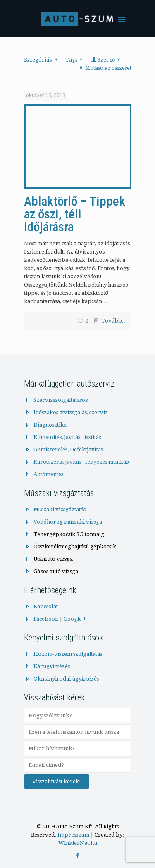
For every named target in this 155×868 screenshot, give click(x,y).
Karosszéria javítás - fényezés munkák (81, 462)
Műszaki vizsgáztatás (60, 509)
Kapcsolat (46, 606)
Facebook (46, 619)
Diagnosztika (50, 425)
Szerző (106, 60)
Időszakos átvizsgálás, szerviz (71, 412)
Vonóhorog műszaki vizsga (68, 522)
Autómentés (48, 474)
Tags (75, 60)
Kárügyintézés (52, 666)
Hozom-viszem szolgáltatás (68, 654)
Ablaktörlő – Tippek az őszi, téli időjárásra (75, 214)
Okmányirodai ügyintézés (66, 679)
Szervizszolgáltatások (61, 400)
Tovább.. (113, 321)
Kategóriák (42, 60)
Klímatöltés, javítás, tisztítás (67, 437)
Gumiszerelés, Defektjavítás (68, 449)
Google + (75, 619)
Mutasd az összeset (104, 68)
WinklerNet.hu (78, 843)
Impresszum (73, 835)
